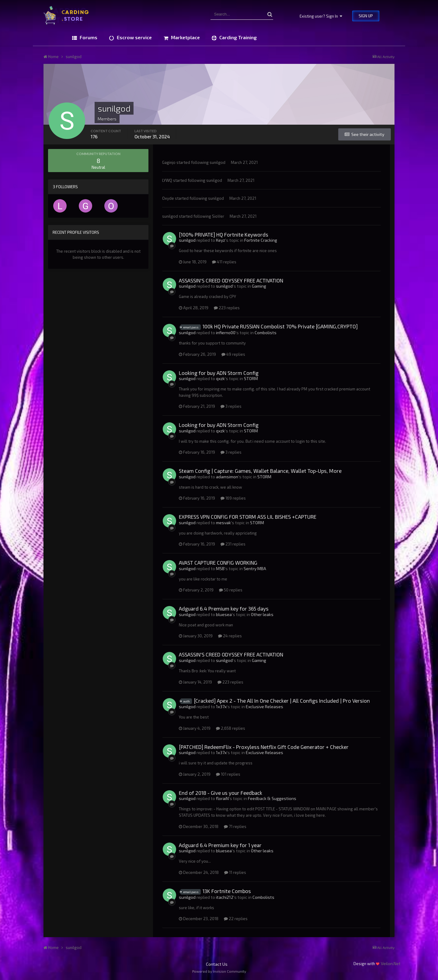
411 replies (224, 262)
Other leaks (262, 614)
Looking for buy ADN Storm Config (219, 373)
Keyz (221, 240)
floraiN (222, 798)
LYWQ (167, 180)
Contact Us (217, 964)
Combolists (266, 332)
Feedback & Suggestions (272, 798)
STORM (251, 378)
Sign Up (366, 16)
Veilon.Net (391, 963)
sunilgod (217, 162)
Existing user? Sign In (321, 16)
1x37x (221, 706)
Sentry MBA (255, 568)
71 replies (235, 826)
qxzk (220, 378)
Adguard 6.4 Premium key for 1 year (220, 845)
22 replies (236, 919)
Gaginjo (169, 162)
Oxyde (168, 198)
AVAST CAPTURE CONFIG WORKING (218, 563)
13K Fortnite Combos (227, 891)
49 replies (233, 354)
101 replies (228, 774)
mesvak (223, 523)
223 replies (227, 308)
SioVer (218, 216)
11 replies (235, 872)
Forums (88, 37)
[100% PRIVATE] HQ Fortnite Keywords (224, 234)
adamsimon (227, 477)
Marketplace (185, 37)
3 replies (231, 406)
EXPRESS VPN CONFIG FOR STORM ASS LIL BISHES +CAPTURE (248, 517)
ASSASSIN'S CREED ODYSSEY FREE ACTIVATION (231, 280)
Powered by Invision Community (219, 971)
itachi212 (225, 897)
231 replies (233, 544)
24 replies (230, 636)
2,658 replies (231, 728)
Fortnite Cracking (261, 240)
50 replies (231, 590)
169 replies (233, 498)
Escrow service (134, 37)
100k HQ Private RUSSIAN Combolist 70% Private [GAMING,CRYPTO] (280, 326)
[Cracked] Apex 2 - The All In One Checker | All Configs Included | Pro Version (282, 701)
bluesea (224, 614)
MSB (220, 568)
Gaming (259, 286)
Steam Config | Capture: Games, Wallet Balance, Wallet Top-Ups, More (260, 471)
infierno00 (226, 332)
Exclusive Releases (264, 706)
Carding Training (237, 37)
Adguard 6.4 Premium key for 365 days (224, 608)
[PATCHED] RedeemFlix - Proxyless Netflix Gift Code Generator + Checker (264, 747)
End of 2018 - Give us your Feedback (221, 793)
